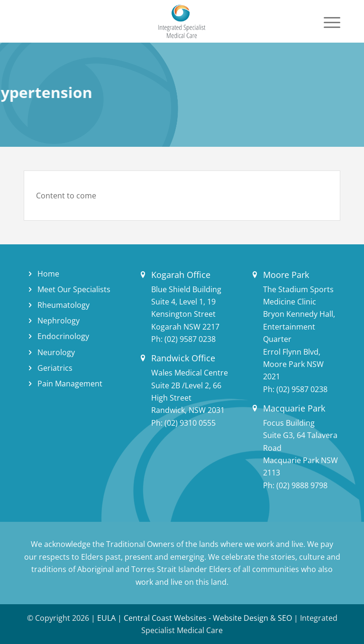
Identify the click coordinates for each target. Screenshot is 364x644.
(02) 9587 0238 (190, 339)
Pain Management (70, 384)
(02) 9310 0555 (190, 423)
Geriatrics (55, 368)
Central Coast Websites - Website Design (196, 618)
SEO (285, 618)
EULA (106, 618)
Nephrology (59, 321)
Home (48, 274)
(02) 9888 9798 (302, 485)
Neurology (56, 352)
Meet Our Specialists (74, 289)
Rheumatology (64, 305)
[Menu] (327, 21)
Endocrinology (63, 336)
